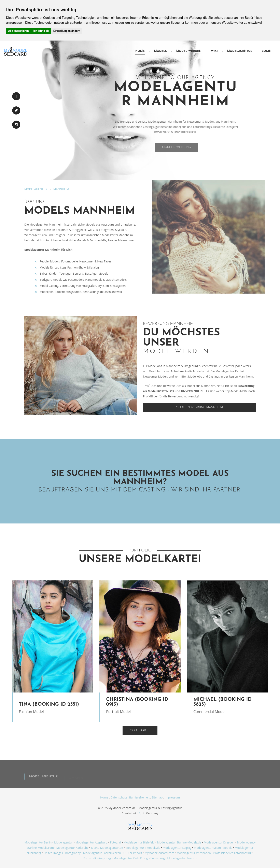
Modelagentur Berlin (38, 842)
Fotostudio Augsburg (97, 858)
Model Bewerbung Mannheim (199, 407)
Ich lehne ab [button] (41, 31)
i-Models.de (153, 848)
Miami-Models (223, 848)
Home (140, 51)
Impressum (172, 797)
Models (160, 51)
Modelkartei (140, 730)
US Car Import (133, 853)
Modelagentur (240, 51)
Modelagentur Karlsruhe (72, 848)
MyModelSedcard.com (159, 853)
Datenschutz (119, 797)
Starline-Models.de (189, 842)
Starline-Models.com (40, 848)
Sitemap (157, 797)
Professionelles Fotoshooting (232, 853)
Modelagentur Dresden (219, 842)
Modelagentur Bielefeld (139, 842)
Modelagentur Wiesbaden (194, 853)
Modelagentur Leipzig (177, 848)
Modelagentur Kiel (125, 858)
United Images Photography (62, 853)
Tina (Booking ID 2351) (49, 704)
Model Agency (246, 842)
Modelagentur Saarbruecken (102, 853)
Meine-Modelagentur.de (107, 848)
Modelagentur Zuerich (182, 858)
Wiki (214, 51)
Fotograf (116, 842)
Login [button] (267, 51)
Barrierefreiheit (139, 797)
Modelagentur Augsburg (92, 842)
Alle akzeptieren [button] (18, 31)
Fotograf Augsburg (152, 858)
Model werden (189, 51)
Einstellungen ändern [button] (67, 31)
